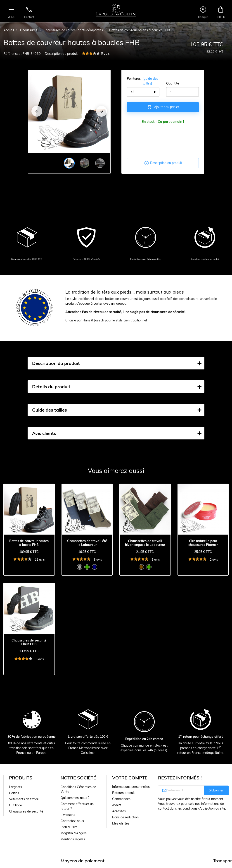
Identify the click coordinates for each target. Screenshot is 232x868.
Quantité (173, 83)
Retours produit (123, 793)
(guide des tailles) (150, 81)
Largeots (15, 787)
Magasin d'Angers (74, 833)
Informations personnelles (131, 787)
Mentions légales (73, 839)
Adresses (119, 811)
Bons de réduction (125, 817)
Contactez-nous (72, 821)
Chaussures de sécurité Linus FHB (29, 642)
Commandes (121, 799)
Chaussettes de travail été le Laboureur (87, 543)
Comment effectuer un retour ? (77, 806)
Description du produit (61, 54)
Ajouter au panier (163, 107)
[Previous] (37, 111)
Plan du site (69, 827)
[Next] (102, 111)
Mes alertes (121, 823)
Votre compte (130, 778)
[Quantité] (182, 92)
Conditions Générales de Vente (78, 789)
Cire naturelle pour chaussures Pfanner (203, 543)
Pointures (143, 81)
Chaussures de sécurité (26, 811)
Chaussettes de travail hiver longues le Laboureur (145, 543)
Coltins (14, 793)
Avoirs (117, 805)
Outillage (15, 805)
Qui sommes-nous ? (75, 798)
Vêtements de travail (24, 799)
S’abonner (216, 790)
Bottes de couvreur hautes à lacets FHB (29, 543)
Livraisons (68, 815)
